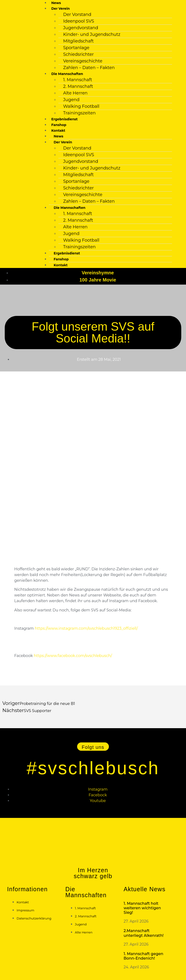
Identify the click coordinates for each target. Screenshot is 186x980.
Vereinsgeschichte (83, 61)
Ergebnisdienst (64, 119)
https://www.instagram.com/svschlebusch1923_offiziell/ (86, 628)
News (56, 3)
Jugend (71, 100)
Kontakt (61, 265)
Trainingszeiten (79, 113)
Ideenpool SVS (79, 21)
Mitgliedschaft (78, 41)
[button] (93, 747)
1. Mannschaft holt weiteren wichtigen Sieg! (142, 908)
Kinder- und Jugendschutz (92, 34)
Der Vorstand (77, 14)
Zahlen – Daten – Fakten (89, 68)
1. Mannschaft (78, 80)
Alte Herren (75, 93)
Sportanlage (76, 48)
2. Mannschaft (78, 86)
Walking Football (81, 106)
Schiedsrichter (78, 54)
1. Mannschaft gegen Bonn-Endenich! (143, 956)
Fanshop (59, 125)
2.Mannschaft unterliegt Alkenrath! (144, 933)
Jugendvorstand (81, 28)
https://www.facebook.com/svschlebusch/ (73, 656)
